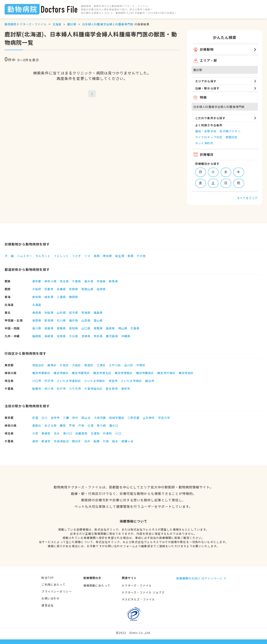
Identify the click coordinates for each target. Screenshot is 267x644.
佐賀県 (61, 336)
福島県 (98, 312)
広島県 (135, 328)
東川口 (68, 433)
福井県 (74, 320)
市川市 (49, 388)
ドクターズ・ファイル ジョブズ (143, 592)
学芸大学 (164, 418)
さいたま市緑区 (131, 381)
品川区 (129, 365)
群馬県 (113, 281)
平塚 (72, 425)
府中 (75, 418)
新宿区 (89, 365)
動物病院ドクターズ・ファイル (26, 24)
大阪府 (37, 289)
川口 (118, 433)
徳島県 (49, 328)
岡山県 (123, 328)
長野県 (37, 320)
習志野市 (112, 388)
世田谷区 (38, 365)
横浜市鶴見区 (145, 373)
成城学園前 (117, 418)
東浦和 (46, 433)
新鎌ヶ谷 (128, 441)
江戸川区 (115, 365)
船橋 (97, 441)
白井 (87, 441)
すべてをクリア (247, 198)
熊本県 (98, 336)
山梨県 (86, 320)
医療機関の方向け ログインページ (199, 578)
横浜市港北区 (102, 373)
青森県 (37, 312)
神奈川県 (50, 281)
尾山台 (86, 418)
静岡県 (74, 297)
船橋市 (37, 388)
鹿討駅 (72, 24)
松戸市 (61, 388)
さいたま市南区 (95, 381)
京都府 (49, 289)
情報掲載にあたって (97, 585)
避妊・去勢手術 (206, 131)
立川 (44, 418)
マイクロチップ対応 (209, 137)
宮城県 (86, 312)
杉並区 (64, 365)
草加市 (113, 381)
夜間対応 (232, 137)
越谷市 (150, 381)
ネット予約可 (204, 143)
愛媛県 (61, 328)
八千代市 (75, 388)
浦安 (35, 441)
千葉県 (77, 281)
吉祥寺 (55, 418)
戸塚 (81, 425)
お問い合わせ (51, 598)
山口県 (86, 328)
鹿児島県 (112, 336)
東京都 (37, 281)
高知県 (74, 328)
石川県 (61, 320)
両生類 (120, 256)
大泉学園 (100, 418)
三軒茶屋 (133, 418)
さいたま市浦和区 (69, 381)
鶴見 (63, 425)
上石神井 (149, 418)
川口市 (37, 381)
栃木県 (89, 281)
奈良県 (74, 289)
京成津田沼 (61, 441)
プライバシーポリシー (57, 591)
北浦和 (95, 433)
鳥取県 (98, 328)
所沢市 (49, 381)
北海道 (57, 24)
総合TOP (48, 578)
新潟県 (49, 320)
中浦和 (107, 433)
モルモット (43, 256)
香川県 (37, 328)
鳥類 (97, 256)
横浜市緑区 (61, 373)
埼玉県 (64, 281)
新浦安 (46, 441)
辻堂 (91, 425)
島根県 (110, 328)
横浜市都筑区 (81, 373)
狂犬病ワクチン (230, 131)
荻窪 (35, 418)
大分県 (74, 336)
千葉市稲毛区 (94, 388)
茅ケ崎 (101, 425)
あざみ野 (50, 425)
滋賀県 (101, 289)
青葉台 (37, 425)
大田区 (77, 365)
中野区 (141, 365)
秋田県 (49, 312)
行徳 (106, 441)
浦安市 (126, 388)
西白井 (77, 441)
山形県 (61, 312)
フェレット (61, 256)
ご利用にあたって (53, 584)
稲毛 (115, 441)
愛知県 (37, 297)
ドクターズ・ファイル (137, 585)
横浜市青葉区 (41, 373)
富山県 (98, 320)
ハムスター (25, 256)
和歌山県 (87, 289)
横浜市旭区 (186, 373)
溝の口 (114, 425)
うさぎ (77, 256)
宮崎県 (86, 336)
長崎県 (49, 336)
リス (87, 256)
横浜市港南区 (124, 373)
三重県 (61, 297)
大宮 (35, 433)
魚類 (131, 256)
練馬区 (52, 365)
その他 (141, 256)
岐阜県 (49, 297)
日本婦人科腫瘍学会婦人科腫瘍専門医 (108, 24)
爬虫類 (107, 256)
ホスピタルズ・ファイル (138, 599)
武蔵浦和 (81, 433)
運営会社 (47, 605)
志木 (57, 433)
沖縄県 (126, 336)
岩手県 (74, 312)
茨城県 (101, 281)
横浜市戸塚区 (166, 373)
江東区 (101, 365)
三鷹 (66, 418)
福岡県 (37, 336)
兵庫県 (61, 289)
